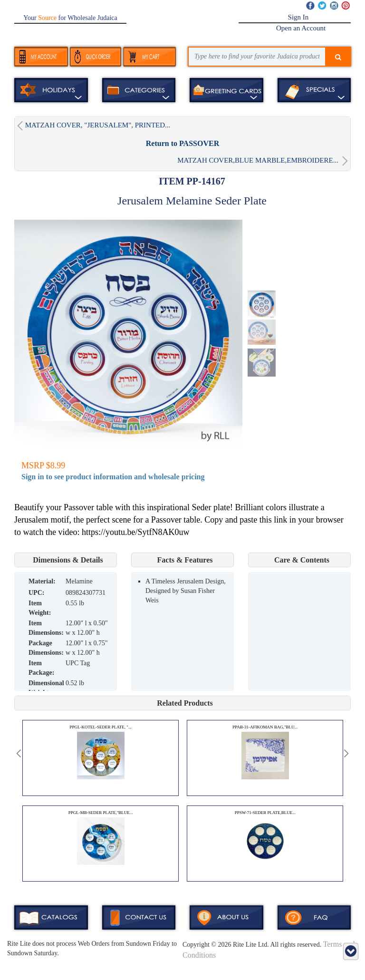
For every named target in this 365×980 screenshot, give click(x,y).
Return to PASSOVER (182, 143)
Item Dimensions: (46, 628)
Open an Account (301, 28)
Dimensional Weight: (46, 688)
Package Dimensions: (46, 648)
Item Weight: (40, 608)
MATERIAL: (42, 581)
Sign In (298, 17)
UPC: (36, 593)
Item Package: (41, 668)
